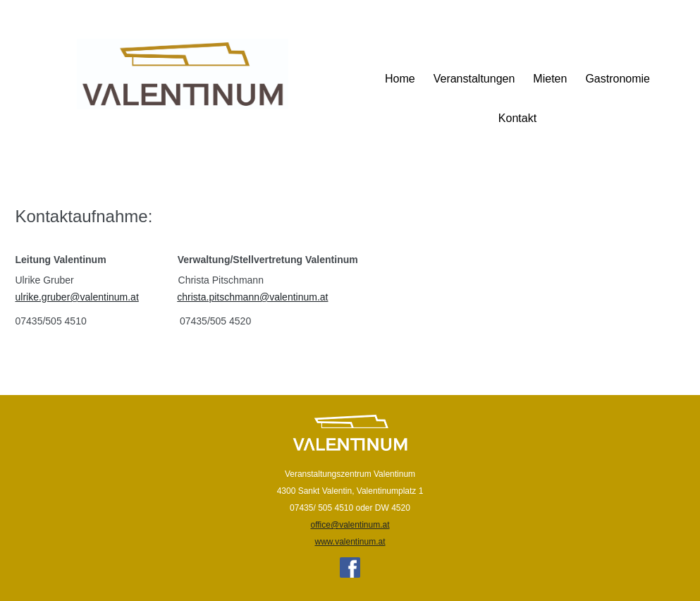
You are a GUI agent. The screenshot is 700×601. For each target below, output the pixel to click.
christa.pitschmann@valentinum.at (252, 297)
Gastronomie (618, 79)
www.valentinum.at (350, 542)
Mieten (550, 79)
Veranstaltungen (474, 79)
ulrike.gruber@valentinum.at (77, 297)
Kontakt (517, 118)
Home (400, 79)
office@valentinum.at (350, 525)
